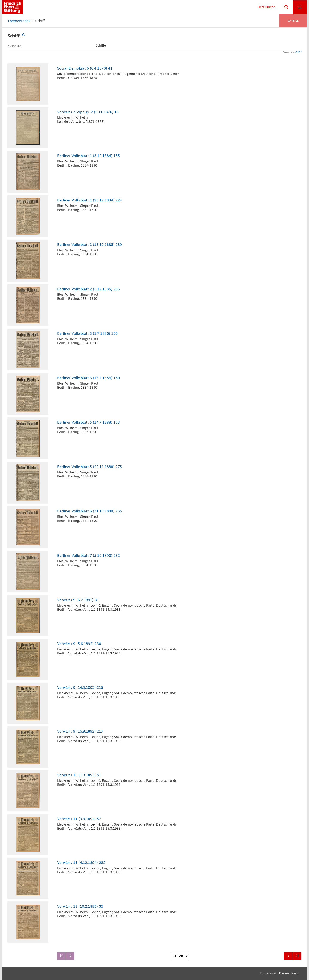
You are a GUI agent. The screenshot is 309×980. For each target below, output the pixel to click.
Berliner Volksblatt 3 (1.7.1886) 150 (87, 333)
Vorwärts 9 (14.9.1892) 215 (80, 688)
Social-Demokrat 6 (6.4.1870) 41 (85, 68)
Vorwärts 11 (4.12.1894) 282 (81, 863)
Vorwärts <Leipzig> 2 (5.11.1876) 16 (88, 112)
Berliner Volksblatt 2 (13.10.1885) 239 (89, 245)
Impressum (268, 973)
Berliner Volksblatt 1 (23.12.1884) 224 (89, 200)
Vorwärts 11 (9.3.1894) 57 (79, 819)
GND (298, 52)
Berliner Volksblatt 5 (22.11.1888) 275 (89, 467)
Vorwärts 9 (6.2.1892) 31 (78, 600)
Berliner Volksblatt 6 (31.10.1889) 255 (89, 511)
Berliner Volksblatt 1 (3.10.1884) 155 (88, 156)
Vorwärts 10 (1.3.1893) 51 (79, 775)
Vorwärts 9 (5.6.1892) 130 (79, 644)
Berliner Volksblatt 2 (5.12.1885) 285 (88, 289)
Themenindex (19, 21)
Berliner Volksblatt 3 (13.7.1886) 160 (88, 378)
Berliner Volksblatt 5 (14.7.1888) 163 (88, 422)
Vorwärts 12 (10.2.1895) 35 (80, 906)
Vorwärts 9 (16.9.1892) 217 (80, 731)
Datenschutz (289, 973)
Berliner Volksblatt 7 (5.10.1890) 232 (88, 556)
